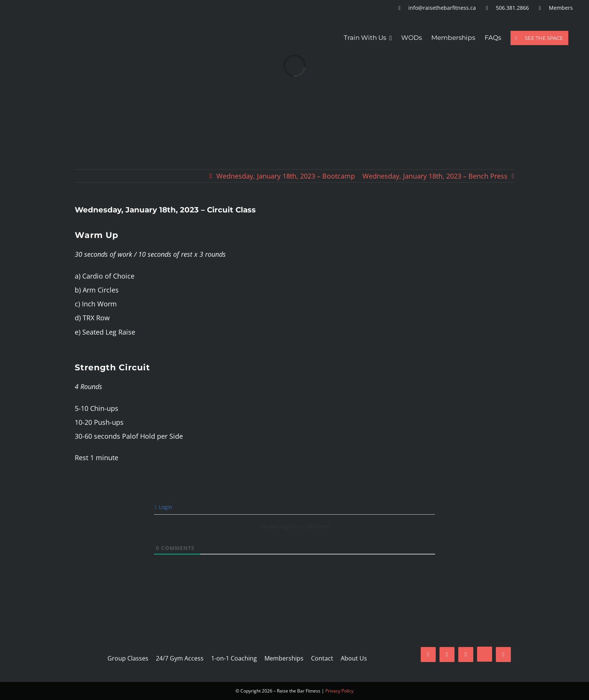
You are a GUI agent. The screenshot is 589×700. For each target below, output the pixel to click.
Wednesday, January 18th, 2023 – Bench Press (435, 176)
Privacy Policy (339, 691)
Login (164, 507)
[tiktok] (485, 654)
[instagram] (447, 655)
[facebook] (428, 655)
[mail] (466, 655)
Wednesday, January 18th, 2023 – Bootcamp (286, 176)
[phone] (503, 655)
